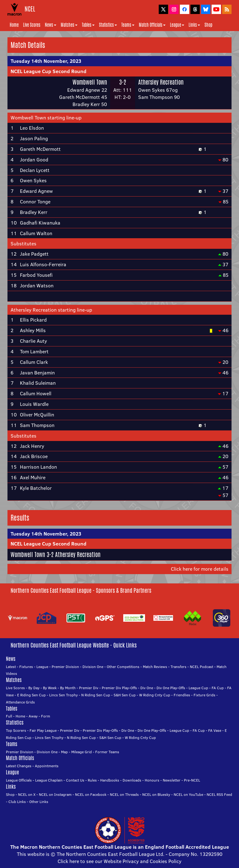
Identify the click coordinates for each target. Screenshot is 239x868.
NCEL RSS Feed (219, 794)
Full (9, 716)
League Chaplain (49, 780)
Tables (88, 25)
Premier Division (65, 667)
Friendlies (182, 695)
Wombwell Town (90, 82)
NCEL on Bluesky (156, 794)
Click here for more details (200, 569)
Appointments (47, 766)
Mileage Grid (82, 752)
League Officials (19, 780)
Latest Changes (19, 766)
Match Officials (152, 25)
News (51, 25)
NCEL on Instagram (55, 794)
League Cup (198, 688)
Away (33, 716)
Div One (147, 688)
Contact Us (75, 780)
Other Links (39, 802)
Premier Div (89, 688)
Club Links (17, 802)
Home (14, 25)
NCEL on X (27, 794)
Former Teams (107, 752)
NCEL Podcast (202, 667)
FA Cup (218, 688)
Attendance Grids (20, 702)
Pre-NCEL (192, 780)
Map (64, 752)
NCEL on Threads (124, 794)
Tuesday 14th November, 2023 (46, 61)
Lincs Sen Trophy (63, 695)
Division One (93, 667)
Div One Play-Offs (171, 688)
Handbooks (110, 780)
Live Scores (32, 25)
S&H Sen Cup (125, 695)
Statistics (108, 25)
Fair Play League (43, 730)
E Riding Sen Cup (31, 695)
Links (194, 25)
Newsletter (172, 780)
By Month (68, 688)
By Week (50, 688)
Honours (152, 780)
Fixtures (26, 667)
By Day (34, 688)
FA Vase (215, 730)
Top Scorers (16, 730)
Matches (69, 25)
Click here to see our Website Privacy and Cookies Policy (119, 861)
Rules (92, 780)
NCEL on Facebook (91, 794)
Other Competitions (123, 667)
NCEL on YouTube (188, 794)
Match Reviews (155, 667)
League (177, 25)
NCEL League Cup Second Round (49, 71)
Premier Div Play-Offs (119, 688)
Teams (128, 25)
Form (46, 716)
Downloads (132, 780)
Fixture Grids (204, 695)
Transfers (178, 667)
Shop (208, 25)
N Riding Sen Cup (96, 695)
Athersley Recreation (161, 82)
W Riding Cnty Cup (155, 695)
